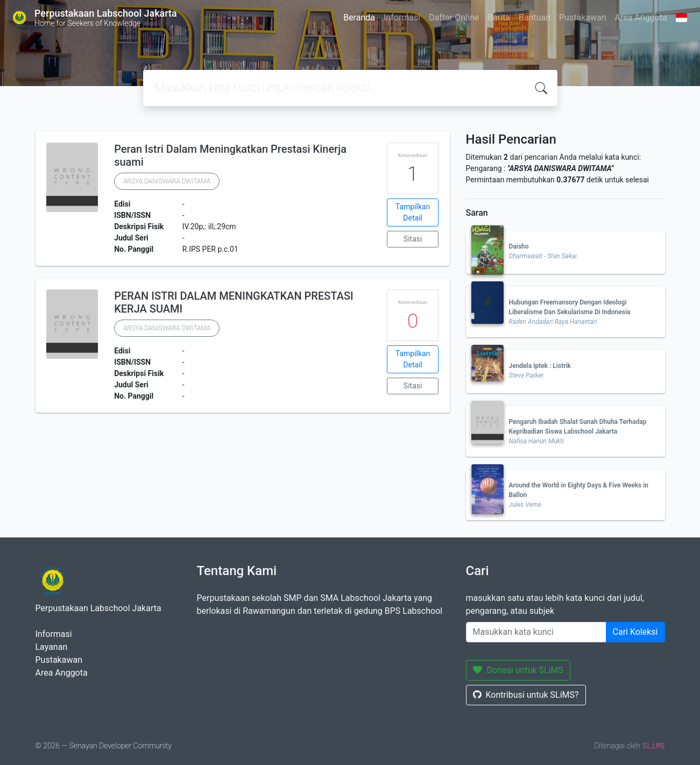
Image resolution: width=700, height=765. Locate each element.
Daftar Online (454, 17)
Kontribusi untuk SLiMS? (526, 695)
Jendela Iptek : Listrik (540, 366)
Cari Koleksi (635, 632)
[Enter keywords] (536, 632)
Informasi (402, 17)
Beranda (359, 17)
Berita (499, 17)
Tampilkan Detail (413, 212)
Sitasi (413, 239)
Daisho (519, 246)
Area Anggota (641, 17)
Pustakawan (582, 17)
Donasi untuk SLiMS (518, 670)
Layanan (52, 647)
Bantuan (535, 17)
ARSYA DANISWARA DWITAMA (167, 181)
